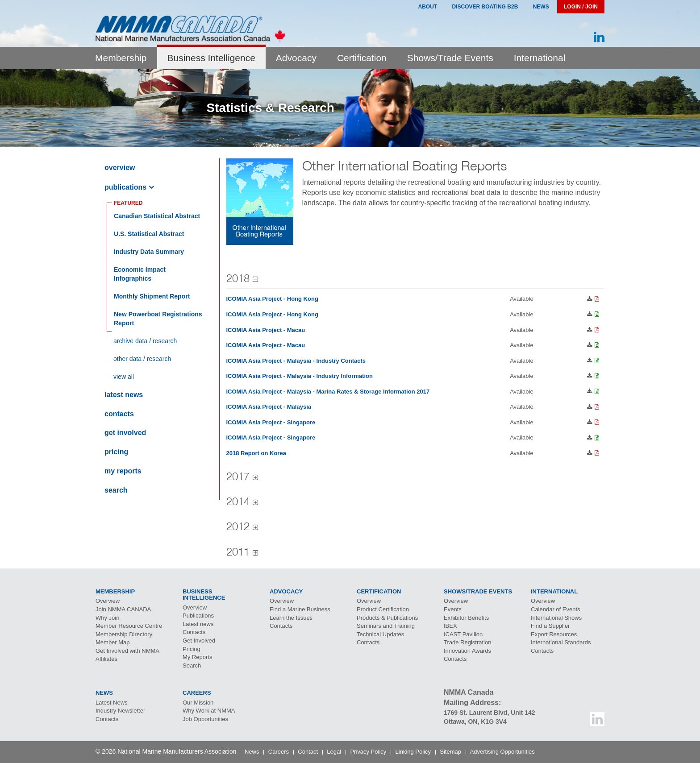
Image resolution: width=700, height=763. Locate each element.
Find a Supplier (550, 626)
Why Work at (209, 711)
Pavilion (463, 634)
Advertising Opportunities (502, 752)
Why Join (107, 618)
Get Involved (125, 433)
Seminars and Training (386, 626)
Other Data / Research (142, 359)
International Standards (561, 642)
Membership (121, 58)
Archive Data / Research (145, 341)
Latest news (124, 395)
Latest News (112, 703)
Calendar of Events (556, 609)
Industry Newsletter (120, 711)
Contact (308, 752)
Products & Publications (387, 618)
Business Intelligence (211, 58)
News (541, 7)
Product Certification (383, 609)
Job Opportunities (205, 719)
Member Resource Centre (129, 626)
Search (116, 490)
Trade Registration (467, 642)
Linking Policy (413, 752)
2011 (238, 552)
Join (123, 609)
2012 (238, 526)
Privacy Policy (368, 752)
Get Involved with (127, 651)
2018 (238, 278)
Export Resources (554, 634)
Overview (120, 168)
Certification (362, 58)
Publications (125, 187)
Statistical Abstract (149, 234)
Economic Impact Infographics (140, 274)
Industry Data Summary (149, 252)
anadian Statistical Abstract (157, 216)
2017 (238, 476)
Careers (279, 752)
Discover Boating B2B (485, 7)
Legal (334, 752)
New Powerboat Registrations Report (158, 319)
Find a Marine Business (300, 609)
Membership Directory (124, 634)
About (427, 7)
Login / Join (581, 7)
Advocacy (296, 58)
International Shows (556, 618)
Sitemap (450, 752)
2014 (238, 501)
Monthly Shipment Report (152, 296)
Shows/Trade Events (450, 58)
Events (453, 609)
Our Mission (198, 703)
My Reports (123, 471)
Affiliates (106, 659)
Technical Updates (380, 634)
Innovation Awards (467, 651)
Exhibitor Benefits (466, 618)
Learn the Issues (291, 618)
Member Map (113, 642)
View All (124, 377)
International (540, 58)
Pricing (116, 452)
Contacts (119, 414)
